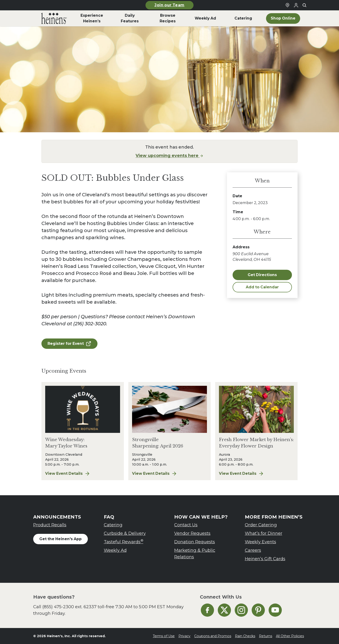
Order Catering (261, 525)
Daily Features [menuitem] (130, 18)
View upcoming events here (169, 155)
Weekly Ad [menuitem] (205, 18)
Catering (113, 525)
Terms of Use (164, 636)
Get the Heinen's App (61, 539)
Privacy (184, 636)
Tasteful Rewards (124, 541)
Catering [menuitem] (243, 18)
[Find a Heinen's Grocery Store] (287, 5)
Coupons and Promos (213, 636)
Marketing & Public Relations (195, 553)
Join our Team (169, 5)
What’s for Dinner (264, 533)
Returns (266, 636)
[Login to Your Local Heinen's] (296, 5)
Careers (253, 550)
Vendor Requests (192, 533)
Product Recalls (50, 525)
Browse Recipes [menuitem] (168, 18)
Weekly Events (260, 542)
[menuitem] (54, 18)
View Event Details (83, 474)
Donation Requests (195, 542)
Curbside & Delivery (125, 533)
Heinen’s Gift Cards (265, 559)
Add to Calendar (262, 287)
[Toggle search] (304, 5)
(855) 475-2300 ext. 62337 (69, 607)
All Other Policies (290, 636)
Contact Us (186, 525)
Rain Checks (245, 636)
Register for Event (69, 344)
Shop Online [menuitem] (283, 18)
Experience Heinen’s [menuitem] (92, 18)
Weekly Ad (115, 550)
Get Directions (262, 275)
